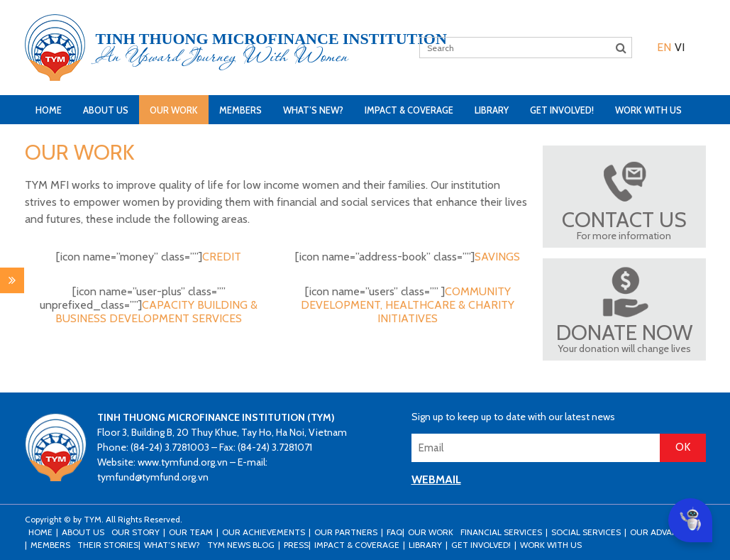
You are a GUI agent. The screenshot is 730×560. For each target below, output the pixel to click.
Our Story (136, 532)
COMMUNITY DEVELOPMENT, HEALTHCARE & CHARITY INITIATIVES (408, 305)
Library (492, 110)
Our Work (174, 110)
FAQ (394, 532)
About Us (106, 110)
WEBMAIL (436, 479)
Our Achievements (264, 532)
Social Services (586, 532)
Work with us (648, 110)
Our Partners (346, 532)
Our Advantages (667, 532)
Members (240, 110)
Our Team (191, 532)
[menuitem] (664, 47)
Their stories (108, 545)
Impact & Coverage (409, 110)
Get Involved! (562, 110)
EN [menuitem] (664, 47)
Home (49, 110)
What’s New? (313, 110)
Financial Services (501, 532)
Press (296, 545)
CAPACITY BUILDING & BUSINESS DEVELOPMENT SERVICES (156, 312)
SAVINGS (497, 257)
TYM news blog (241, 545)
